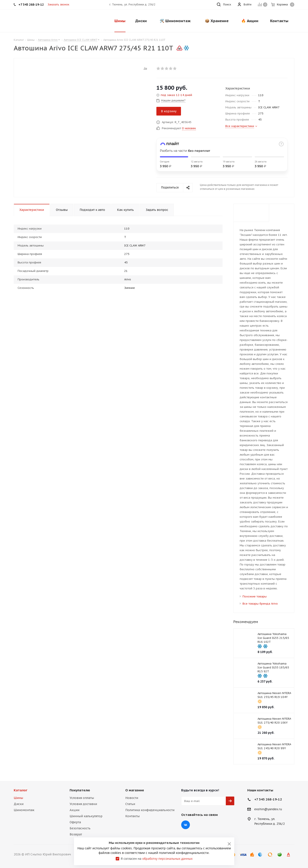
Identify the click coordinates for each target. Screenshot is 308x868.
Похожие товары (255, 596)
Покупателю (80, 790)
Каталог (21, 790)
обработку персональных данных (167, 859)
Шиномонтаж (24, 810)
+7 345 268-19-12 (268, 799)
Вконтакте (186, 825)
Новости (132, 798)
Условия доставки (83, 804)
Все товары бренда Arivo (260, 604)
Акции (74, 810)
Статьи (130, 804)
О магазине (135, 790)
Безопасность (80, 828)
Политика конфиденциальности (150, 810)
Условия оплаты (82, 798)
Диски (19, 804)
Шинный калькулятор (86, 816)
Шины (18, 798)
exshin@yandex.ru (268, 809)
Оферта (75, 822)
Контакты (132, 816)
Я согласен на (157, 859)
